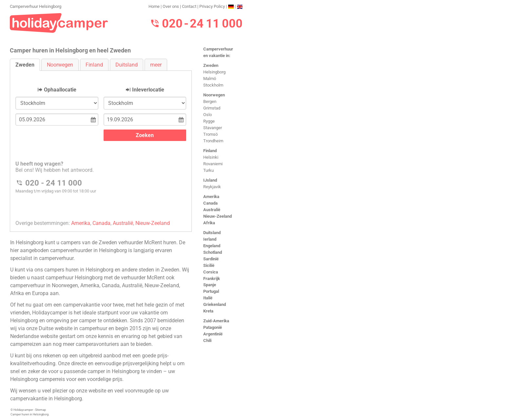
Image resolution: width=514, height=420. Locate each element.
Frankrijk (212, 279)
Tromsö (210, 134)
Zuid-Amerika (216, 321)
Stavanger (213, 128)
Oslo (208, 115)
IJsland (210, 180)
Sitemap (40, 410)
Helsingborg (214, 72)
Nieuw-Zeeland (217, 216)
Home (154, 6)
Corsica (211, 272)
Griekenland (215, 304)
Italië (208, 298)
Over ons (171, 6)
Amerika (211, 197)
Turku (208, 170)
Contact (189, 6)
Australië (212, 210)
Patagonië (213, 327)
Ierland (210, 239)
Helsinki (211, 157)
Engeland (212, 246)
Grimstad (212, 108)
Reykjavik (212, 187)
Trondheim (213, 141)
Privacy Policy (212, 6)
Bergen (210, 101)
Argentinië (213, 334)
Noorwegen (214, 95)
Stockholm (213, 85)
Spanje (210, 285)
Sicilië (209, 265)
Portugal (211, 291)
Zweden (211, 65)
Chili (207, 340)
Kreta (208, 311)
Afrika (209, 223)
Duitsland (212, 233)
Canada (210, 203)
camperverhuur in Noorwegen (44, 285)
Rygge (209, 121)
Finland (210, 151)
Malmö (210, 79)
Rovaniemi (213, 164)
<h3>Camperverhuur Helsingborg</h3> (101, 146)
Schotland (213, 252)
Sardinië (211, 259)
